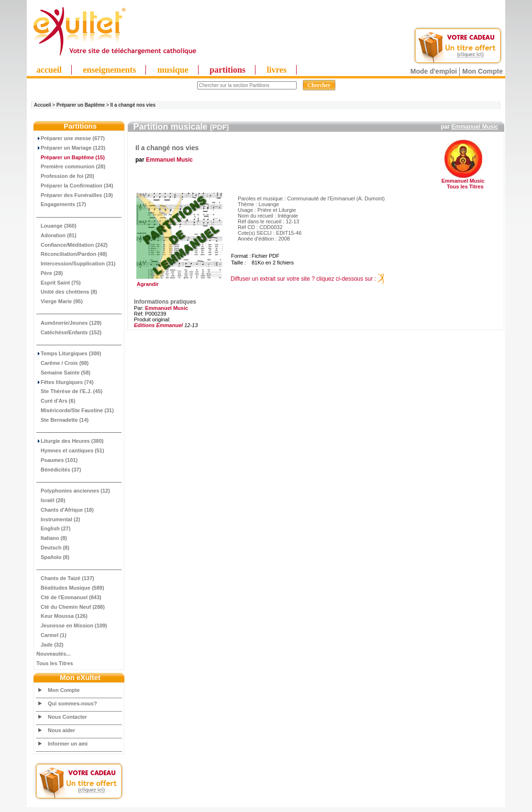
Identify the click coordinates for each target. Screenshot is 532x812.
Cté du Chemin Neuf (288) (71, 607)
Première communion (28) (71, 166)
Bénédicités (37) (59, 470)
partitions (227, 70)
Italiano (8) (52, 538)
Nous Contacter (67, 717)
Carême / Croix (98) (62, 363)
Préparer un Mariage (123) (71, 148)
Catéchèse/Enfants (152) (69, 332)
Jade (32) (50, 645)
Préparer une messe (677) (71, 138)
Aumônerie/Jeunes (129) (69, 323)
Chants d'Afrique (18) (65, 510)
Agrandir (178, 282)
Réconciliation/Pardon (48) (72, 254)
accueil (49, 70)
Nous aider (61, 730)
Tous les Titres (55, 663)
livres (277, 70)
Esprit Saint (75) (59, 283)
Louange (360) (56, 226)
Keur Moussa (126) (62, 616)
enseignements (109, 70)
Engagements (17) (61, 204)
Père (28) (50, 273)
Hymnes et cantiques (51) (70, 450)
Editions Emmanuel (158, 325)
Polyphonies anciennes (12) (73, 491)
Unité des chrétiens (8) (67, 292)
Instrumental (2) (58, 519)
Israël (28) (51, 500)
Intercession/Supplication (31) (76, 263)
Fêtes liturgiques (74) (65, 382)
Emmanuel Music (475, 127)
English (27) (53, 528)
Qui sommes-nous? (72, 703)
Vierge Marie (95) (60, 301)
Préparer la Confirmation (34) (75, 186)
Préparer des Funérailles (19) (75, 195)
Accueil (43, 105)
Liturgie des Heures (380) (70, 441)
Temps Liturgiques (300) (69, 353)
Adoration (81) (56, 235)
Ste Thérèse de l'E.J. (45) (69, 391)
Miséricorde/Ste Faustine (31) (75, 410)
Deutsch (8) (53, 548)
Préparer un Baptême (81, 105)
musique (173, 70)
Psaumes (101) (57, 460)
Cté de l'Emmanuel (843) (69, 597)
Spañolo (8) (53, 557)
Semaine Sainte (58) (63, 373)
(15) (71, 157)
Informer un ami (68, 744)
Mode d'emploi (434, 71)
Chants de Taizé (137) (65, 578)
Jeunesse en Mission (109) (72, 625)
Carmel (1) (51, 635)
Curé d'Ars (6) (56, 401)
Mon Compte (482, 71)
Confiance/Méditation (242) (72, 245)
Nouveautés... (54, 654)
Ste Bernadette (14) (62, 420)
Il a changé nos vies (133, 105)
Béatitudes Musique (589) (70, 588)
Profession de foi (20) (65, 176)
